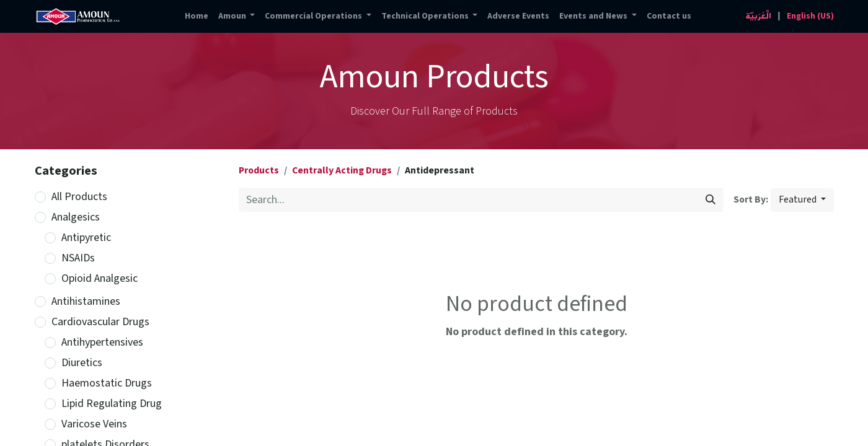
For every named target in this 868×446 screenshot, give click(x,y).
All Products (79, 197)
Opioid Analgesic (100, 278)
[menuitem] (197, 16)
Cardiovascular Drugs (100, 322)
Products (259, 171)
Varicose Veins (94, 424)
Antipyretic (86, 238)
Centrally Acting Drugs (342, 171)
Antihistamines (86, 301)
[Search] (711, 200)
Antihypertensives (102, 342)
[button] (802, 200)
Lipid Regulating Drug (112, 404)
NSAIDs (78, 258)
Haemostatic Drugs (107, 383)
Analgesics (76, 217)
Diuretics (82, 363)
